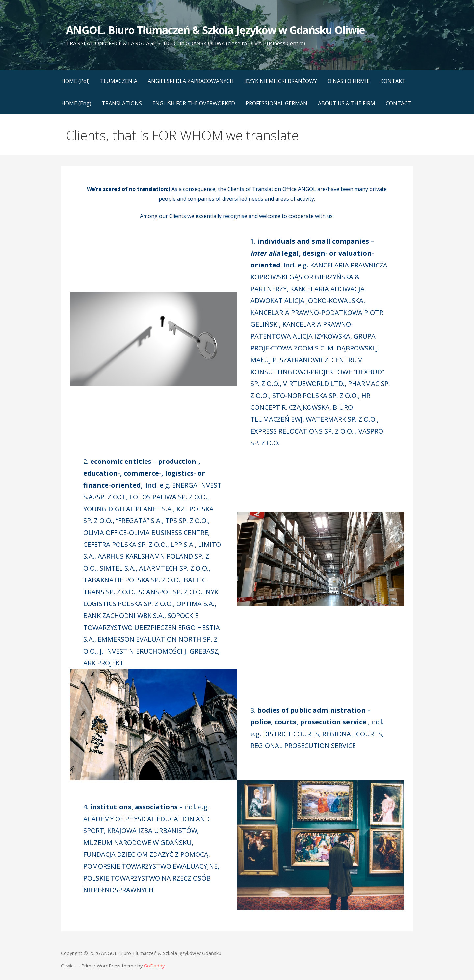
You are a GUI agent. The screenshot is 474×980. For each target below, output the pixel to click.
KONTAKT (393, 81)
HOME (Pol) (75, 81)
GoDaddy (154, 966)
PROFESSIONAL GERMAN (276, 103)
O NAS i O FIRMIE (349, 81)
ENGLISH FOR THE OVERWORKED (194, 103)
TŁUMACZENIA (119, 81)
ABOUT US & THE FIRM (347, 103)
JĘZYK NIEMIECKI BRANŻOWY (281, 81)
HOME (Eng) (76, 103)
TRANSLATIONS (122, 103)
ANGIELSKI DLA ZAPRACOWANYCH (191, 81)
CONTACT (398, 103)
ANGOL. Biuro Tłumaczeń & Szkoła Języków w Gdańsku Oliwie (215, 30)
